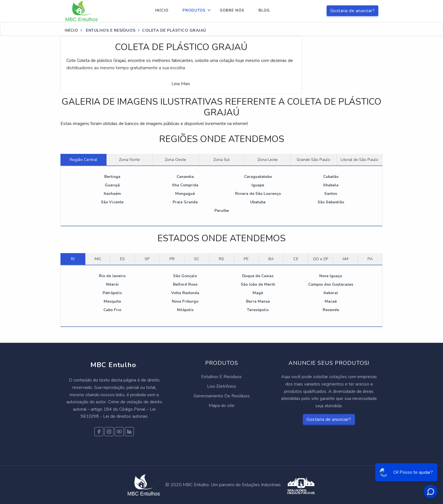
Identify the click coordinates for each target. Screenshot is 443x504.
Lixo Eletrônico (222, 386)
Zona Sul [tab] (221, 160)
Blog (264, 10)
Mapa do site (222, 406)
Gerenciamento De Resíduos (222, 396)
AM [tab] (345, 259)
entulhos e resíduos (110, 30)
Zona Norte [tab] (129, 160)
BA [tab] (271, 259)
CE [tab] (296, 259)
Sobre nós (232, 10)
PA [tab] (370, 259)
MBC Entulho (114, 365)
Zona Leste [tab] (268, 160)
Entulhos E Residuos (221, 377)
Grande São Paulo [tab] (313, 160)
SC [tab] (197, 259)
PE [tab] (246, 259)
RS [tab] (221, 259)
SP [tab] (147, 259)
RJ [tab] (73, 259)
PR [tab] (172, 259)
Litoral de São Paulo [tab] (360, 160)
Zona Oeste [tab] (175, 160)
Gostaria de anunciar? (353, 11)
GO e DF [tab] (321, 259)
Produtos (194, 10)
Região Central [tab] (83, 160)
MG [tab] (98, 259)
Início (162, 10)
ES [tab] (122, 259)
